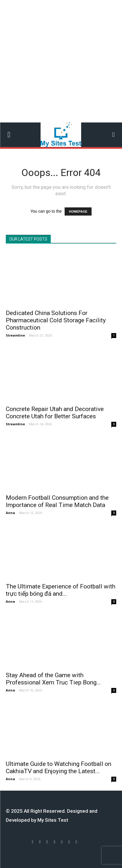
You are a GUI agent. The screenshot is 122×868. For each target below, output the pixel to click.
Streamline (15, 335)
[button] (113, 135)
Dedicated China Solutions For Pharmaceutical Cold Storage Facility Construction (56, 320)
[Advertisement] (61, 61)
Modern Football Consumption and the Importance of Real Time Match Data (57, 501)
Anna (10, 513)
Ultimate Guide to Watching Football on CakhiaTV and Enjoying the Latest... (59, 767)
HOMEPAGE (78, 211)
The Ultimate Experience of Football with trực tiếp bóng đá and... (61, 590)
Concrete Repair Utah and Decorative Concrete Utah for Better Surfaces (55, 413)
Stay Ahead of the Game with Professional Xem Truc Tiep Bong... (53, 679)
